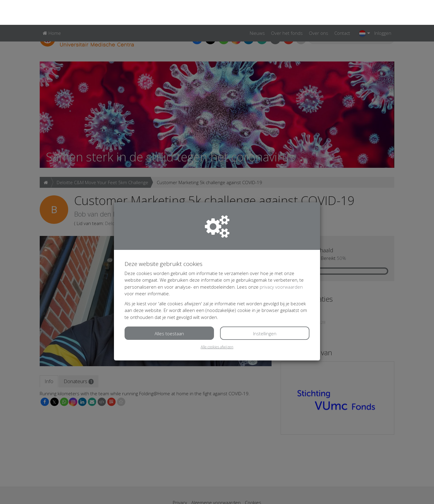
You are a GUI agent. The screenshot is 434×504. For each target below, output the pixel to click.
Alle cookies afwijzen (217, 322)
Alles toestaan (169, 309)
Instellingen (265, 309)
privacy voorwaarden (281, 262)
